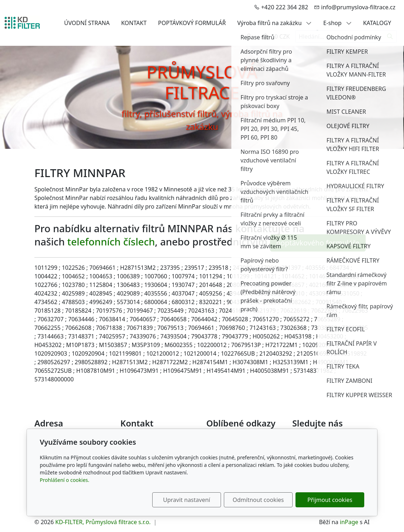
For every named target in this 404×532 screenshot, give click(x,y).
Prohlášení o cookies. (64, 480)
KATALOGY (377, 23)
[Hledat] (390, 36)
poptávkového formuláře (318, 243)
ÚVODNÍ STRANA (87, 23)
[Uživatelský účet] (249, 36)
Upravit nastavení (186, 500)
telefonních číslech (111, 242)
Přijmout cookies (330, 500)
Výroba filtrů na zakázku (274, 23)
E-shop (337, 23)
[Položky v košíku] (265, 36)
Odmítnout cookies (258, 500)
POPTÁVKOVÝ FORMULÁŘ (192, 23)
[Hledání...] (340, 36)
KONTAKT (134, 23)
